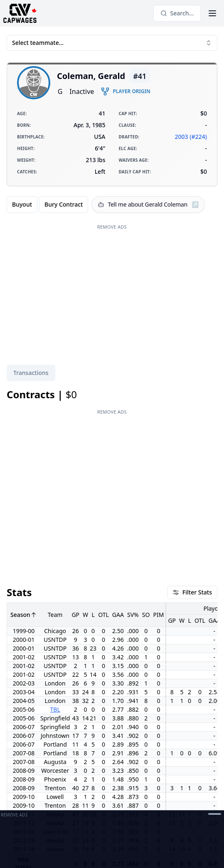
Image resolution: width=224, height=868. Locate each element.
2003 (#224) (191, 137)
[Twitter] (77, 800)
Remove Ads (112, 227)
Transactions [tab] (31, 373)
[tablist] (31, 373)
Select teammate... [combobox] (112, 43)
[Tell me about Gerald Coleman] (148, 205)
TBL (55, 578)
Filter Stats (192, 461)
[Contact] (92, 800)
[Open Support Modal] (122, 800)
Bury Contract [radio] (64, 204)
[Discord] (107, 800)
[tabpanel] (112, 577)
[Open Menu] (212, 13)
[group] (47, 205)
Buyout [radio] (22, 204)
